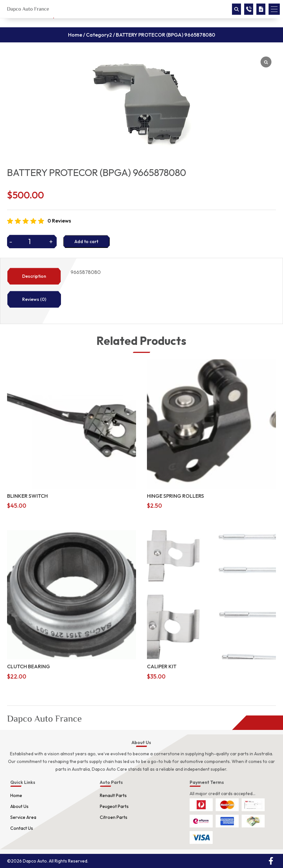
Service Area (23, 817)
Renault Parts (113, 795)
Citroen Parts (114, 817)
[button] (274, 9)
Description (34, 276)
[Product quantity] (32, 242)
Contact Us (22, 828)
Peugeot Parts (114, 806)
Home (75, 35)
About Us (19, 806)
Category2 (99, 35)
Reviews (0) (34, 299)
